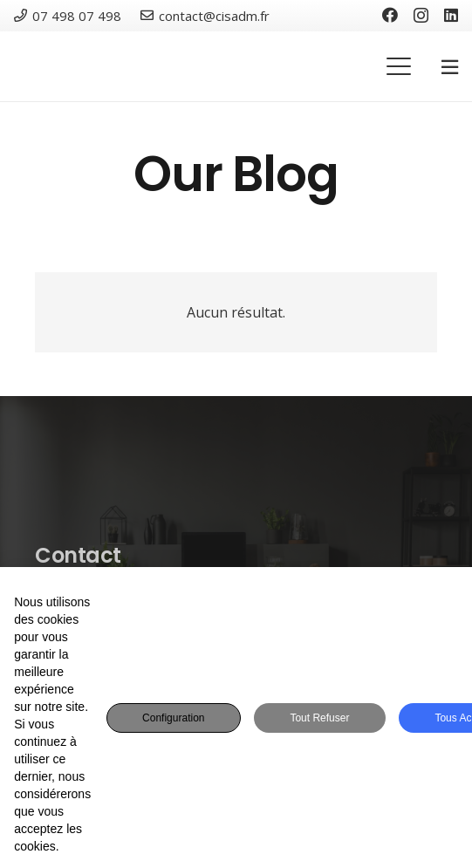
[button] (399, 66)
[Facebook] (390, 15)
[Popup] (450, 67)
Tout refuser (319, 718)
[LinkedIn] (451, 15)
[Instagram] (421, 16)
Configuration (173, 718)
